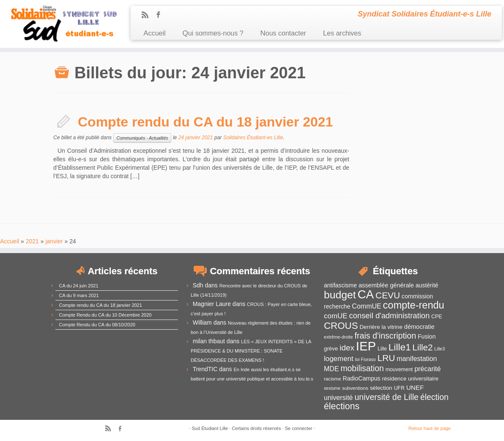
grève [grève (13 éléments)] (331, 349)
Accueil (154, 33)
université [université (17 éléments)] (338, 398)
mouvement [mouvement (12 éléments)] (399, 369)
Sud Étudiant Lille (210, 428)
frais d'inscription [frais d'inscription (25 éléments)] (386, 336)
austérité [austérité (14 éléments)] (427, 285)
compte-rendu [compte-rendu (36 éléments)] (414, 305)
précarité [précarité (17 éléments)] (427, 369)
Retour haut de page (430, 428)
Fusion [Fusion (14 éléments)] (427, 336)
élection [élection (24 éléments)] (434, 397)
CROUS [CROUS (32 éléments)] (341, 326)
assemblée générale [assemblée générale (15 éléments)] (386, 285)
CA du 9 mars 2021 (79, 295)
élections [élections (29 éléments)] (342, 406)
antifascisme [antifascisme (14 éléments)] (340, 285)
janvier (54, 241)
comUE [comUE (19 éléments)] (336, 316)
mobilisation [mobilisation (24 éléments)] (362, 368)
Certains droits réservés (256, 428)
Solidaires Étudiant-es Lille (253, 138)
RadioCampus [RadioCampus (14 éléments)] (362, 378)
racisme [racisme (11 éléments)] (333, 379)
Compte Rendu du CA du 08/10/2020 (97, 325)
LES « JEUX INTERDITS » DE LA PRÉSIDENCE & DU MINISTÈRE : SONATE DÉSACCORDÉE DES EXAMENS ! (251, 351)
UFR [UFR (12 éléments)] (399, 388)
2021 (32, 241)
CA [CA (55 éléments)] (366, 294)
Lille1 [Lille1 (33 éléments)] (400, 347)
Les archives (342, 33)
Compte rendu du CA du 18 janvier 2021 (205, 122)
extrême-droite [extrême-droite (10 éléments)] (338, 337)
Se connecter (299, 428)
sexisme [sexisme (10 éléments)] (332, 388)
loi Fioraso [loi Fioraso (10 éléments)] (366, 359)
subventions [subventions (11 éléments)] (355, 388)
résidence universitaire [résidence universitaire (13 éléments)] (410, 379)
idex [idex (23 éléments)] (347, 348)
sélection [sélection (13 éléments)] (381, 388)
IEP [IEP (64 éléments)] (366, 346)
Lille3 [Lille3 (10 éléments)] (440, 349)
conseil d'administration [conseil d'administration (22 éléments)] (389, 316)
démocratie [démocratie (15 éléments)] (419, 327)
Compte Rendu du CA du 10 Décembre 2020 (105, 315)
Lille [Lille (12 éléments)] (382, 349)
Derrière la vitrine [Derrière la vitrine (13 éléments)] (381, 327)
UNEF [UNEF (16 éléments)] (415, 387)
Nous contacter (283, 33)
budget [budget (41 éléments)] (340, 295)
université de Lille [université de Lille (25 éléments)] (386, 397)
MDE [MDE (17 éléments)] (331, 369)
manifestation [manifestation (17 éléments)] (417, 359)
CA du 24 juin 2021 (79, 286)
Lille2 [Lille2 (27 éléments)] (422, 347)
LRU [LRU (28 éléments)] (386, 358)
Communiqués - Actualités (142, 138)
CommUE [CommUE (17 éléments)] (366, 306)
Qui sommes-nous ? (213, 33)
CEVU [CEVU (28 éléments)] (388, 295)
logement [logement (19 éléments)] (339, 359)
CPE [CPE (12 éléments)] (437, 317)
